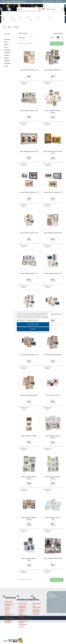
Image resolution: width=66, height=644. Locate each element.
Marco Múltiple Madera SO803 (53, 437)
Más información (21, 320)
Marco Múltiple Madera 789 (29, 233)
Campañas (33, 18)
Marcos (7, 18)
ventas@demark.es (52, 617)
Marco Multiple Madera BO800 (29, 519)
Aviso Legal (23, 604)
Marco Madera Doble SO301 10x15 (53, 152)
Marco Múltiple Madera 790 (53, 233)
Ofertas (6, 66)
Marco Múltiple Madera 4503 (29, 151)
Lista (62, 38)
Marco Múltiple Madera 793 (53, 273)
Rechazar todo (33, 324)
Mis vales (36, 614)
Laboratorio (9, 21)
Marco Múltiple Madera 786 (29, 70)
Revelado (36, 21)
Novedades (7, 39)
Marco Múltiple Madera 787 (53, 70)
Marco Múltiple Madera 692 (53, 355)
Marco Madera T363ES (29, 436)
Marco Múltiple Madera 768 (29, 192)
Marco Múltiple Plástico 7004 (53, 519)
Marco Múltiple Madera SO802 (53, 478)
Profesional (44, 18)
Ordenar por (22, 38)
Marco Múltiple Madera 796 (53, 314)
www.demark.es (54, 621)
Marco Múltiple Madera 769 (53, 192)
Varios (24, 18)
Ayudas (21, 627)
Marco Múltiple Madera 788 (29, 111)
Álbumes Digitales (23, 21)
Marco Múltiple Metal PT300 (53, 558)
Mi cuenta (35, 599)
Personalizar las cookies (32, 320)
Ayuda (7, 612)
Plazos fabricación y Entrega (23, 616)
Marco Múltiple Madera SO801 (29, 478)
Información (24, 600)
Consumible (55, 18)
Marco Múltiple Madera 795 (29, 355)
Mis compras (37, 604)
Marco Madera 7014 (53, 395)
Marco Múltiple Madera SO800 (53, 112)
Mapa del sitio (9, 618)
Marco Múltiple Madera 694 (29, 395)
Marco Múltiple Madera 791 (29, 273)
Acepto (33, 329)
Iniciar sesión (59, 1)
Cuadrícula (58, 38)
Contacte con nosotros (48, 1)
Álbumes (16, 18)
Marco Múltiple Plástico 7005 (29, 559)
